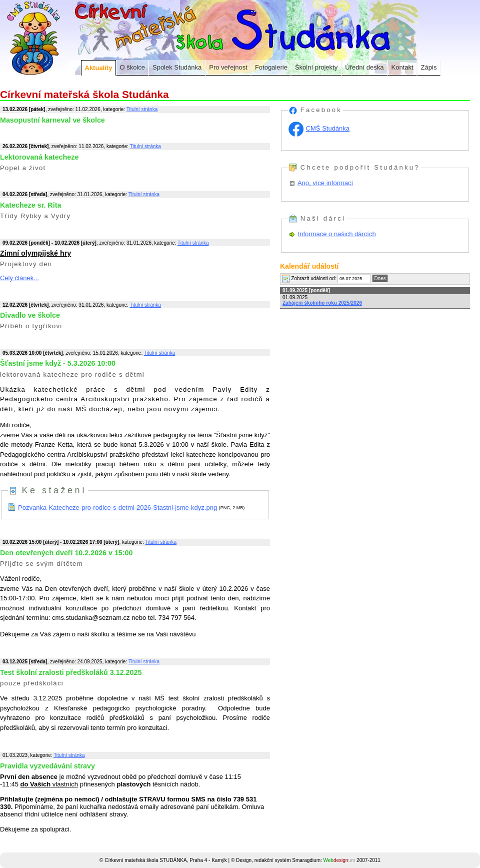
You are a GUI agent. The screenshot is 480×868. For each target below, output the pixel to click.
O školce (132, 67)
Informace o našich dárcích (337, 234)
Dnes (380, 278)
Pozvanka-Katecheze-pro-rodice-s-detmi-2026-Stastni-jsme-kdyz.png (117, 507)
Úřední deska (364, 67)
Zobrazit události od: (309, 278)
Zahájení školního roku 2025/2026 (322, 303)
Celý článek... (19, 278)
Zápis (429, 67)
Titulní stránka (142, 109)
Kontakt (402, 67)
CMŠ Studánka (328, 128)
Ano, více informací (325, 183)
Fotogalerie (271, 67)
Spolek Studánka (177, 67)
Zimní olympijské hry (35, 253)
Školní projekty (316, 67)
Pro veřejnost (228, 67)
